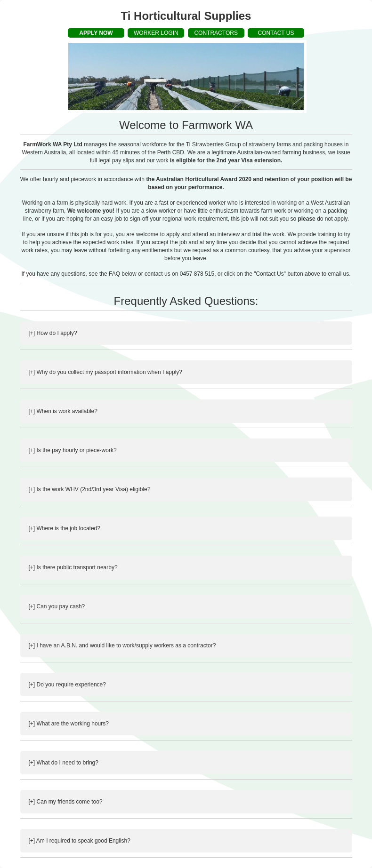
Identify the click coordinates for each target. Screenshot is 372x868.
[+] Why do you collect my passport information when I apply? (106, 372)
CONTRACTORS (216, 33)
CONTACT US (276, 33)
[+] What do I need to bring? (64, 763)
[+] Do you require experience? (67, 685)
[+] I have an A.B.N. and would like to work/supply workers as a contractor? (122, 645)
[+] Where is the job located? (65, 528)
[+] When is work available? (63, 411)
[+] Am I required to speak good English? (80, 841)
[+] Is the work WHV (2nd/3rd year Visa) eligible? (90, 489)
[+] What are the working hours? (69, 724)
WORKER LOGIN (156, 33)
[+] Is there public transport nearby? (73, 567)
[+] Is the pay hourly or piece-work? (73, 450)
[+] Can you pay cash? (57, 606)
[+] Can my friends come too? (66, 802)
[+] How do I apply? (53, 333)
